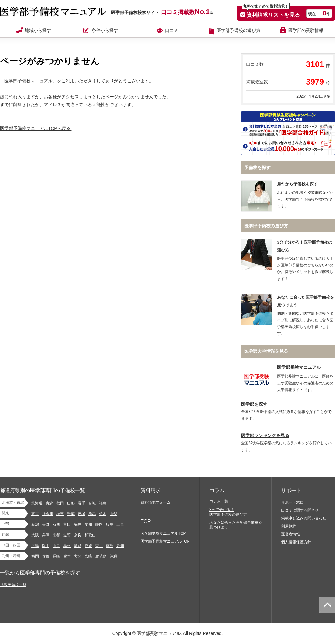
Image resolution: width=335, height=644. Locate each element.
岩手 (81, 503)
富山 (67, 524)
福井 (78, 524)
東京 (35, 514)
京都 (56, 535)
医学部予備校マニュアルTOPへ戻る (37, 128)
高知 (120, 546)
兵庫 (46, 535)
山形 (71, 503)
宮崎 (88, 556)
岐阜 (110, 524)
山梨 (113, 514)
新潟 (35, 524)
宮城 (92, 503)
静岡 (99, 524)
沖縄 (113, 556)
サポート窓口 (292, 502)
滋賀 (67, 535)
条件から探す (105, 30)
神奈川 (48, 514)
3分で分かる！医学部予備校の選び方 (228, 512)
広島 (35, 546)
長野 (46, 524)
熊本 (67, 556)
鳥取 (78, 546)
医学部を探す (254, 404)
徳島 (110, 546)
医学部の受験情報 (306, 30)
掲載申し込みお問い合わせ (304, 518)
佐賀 (46, 556)
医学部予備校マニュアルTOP (165, 541)
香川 (99, 546)
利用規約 (289, 526)
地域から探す (38, 30)
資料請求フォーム (156, 502)
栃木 (103, 514)
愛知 (88, 524)
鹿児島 (101, 556)
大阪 (35, 535)
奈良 (78, 535)
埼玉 (60, 514)
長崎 (56, 556)
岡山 (46, 546)
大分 (78, 556)
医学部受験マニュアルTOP (163, 533)
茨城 (81, 514)
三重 (120, 524)
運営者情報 (291, 534)
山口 (56, 546)
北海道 (37, 503)
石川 (56, 524)
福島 (103, 503)
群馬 (92, 514)
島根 (67, 546)
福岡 (35, 556)
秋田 (60, 503)
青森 (49, 503)
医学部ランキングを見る (265, 436)
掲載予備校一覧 (13, 585)
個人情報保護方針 (296, 542)
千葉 (71, 514)
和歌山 (90, 535)
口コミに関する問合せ (300, 510)
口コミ (172, 30)
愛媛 (88, 546)
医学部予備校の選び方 (239, 30)
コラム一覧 (219, 501)
